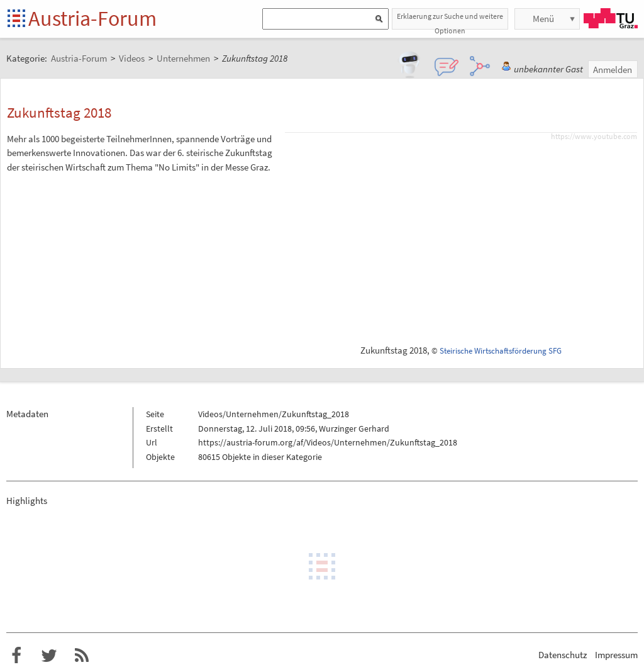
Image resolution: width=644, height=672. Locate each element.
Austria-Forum (92, 18)
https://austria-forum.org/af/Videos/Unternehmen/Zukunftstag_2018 (328, 442)
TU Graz (611, 18)
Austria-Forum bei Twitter (49, 656)
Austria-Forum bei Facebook (16, 656)
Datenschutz (563, 655)
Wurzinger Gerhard (354, 428)
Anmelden (613, 70)
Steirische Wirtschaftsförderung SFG (501, 351)
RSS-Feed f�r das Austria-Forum (82, 656)
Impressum (616, 655)
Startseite (17, 19)
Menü (543, 19)
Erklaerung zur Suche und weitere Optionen (450, 20)
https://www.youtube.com (594, 137)
